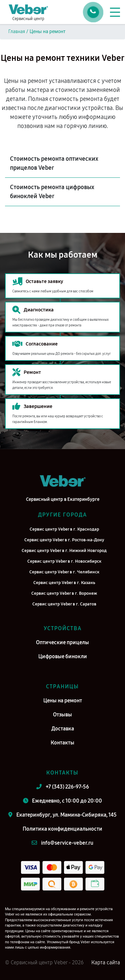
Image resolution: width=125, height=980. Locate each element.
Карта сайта (106, 962)
